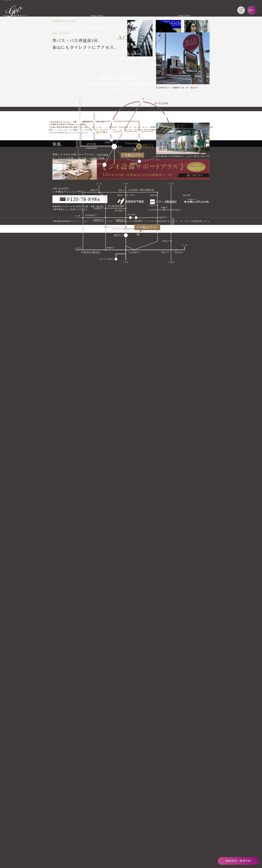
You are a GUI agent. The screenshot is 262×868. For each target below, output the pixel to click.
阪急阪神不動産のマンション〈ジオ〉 (71, 856)
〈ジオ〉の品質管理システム (195, 856)
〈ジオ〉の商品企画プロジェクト (162, 856)
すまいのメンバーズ (103, 856)
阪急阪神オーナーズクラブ (129, 856)
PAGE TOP (131, 779)
